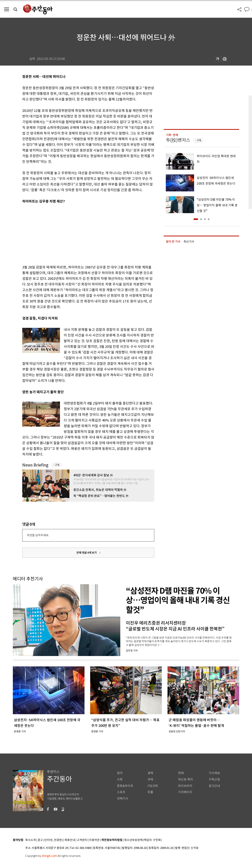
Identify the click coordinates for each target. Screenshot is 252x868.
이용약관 (94, 840)
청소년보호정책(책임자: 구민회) (143, 840)
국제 (150, 779)
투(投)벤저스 (178, 140)
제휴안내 (70, 840)
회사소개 (31, 840)
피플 (150, 792)
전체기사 (123, 799)
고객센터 (82, 840)
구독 (57, 465)
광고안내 (214, 786)
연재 (181, 773)
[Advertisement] (79, 234)
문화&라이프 (125, 786)
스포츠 (121, 792)
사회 (120, 779)
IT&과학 (153, 786)
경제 (150, 773)
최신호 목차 (186, 779)
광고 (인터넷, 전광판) (50, 840)
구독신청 (214, 779)
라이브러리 (185, 786)
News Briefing (35, 465)
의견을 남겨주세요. (38, 535)
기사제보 (214, 773)
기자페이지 (185, 792)
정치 (120, 773)
